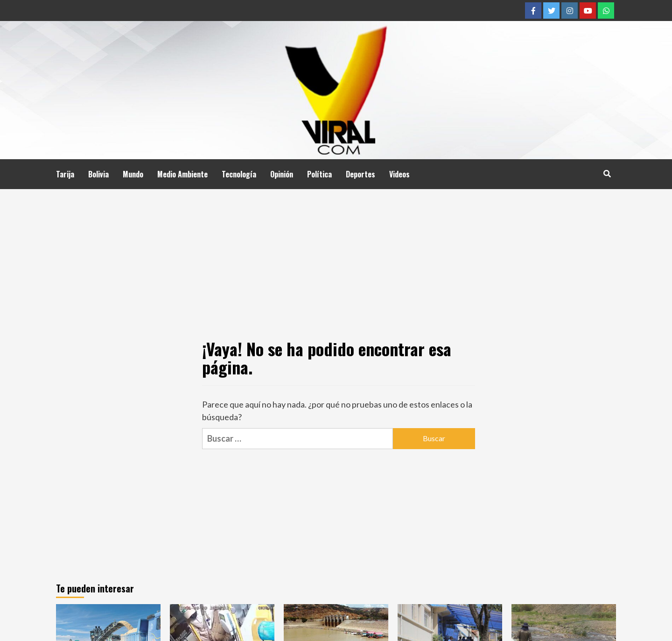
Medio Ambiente (182, 174)
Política (319, 174)
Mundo (133, 174)
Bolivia (98, 174)
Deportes (360, 174)
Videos (399, 174)
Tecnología (239, 174)
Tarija (65, 174)
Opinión (282, 174)
